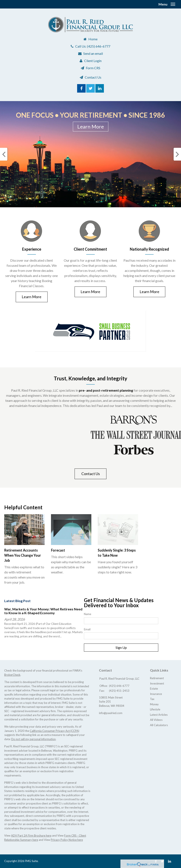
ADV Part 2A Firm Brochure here (31, 836)
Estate (154, 689)
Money (154, 704)
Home (93, 39)
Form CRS (93, 68)
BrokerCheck (12, 675)
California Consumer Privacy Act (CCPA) (54, 731)
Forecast (58, 550)
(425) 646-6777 (99, 46)
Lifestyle (155, 709)
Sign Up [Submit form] (121, 647)
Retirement (157, 678)
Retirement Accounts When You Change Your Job (23, 555)
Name (88, 614)
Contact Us (93, 77)
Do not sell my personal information (33, 739)
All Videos (156, 720)
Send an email (93, 53)
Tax (152, 699)
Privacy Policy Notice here (67, 840)
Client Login (93, 61)
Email (87, 629)
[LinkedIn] (170, 861)
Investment (157, 683)
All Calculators (159, 725)
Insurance (156, 694)
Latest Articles (159, 715)
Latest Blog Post (17, 601)
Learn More (91, 126)
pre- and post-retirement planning (106, 390)
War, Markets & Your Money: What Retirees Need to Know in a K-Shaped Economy (43, 611)
